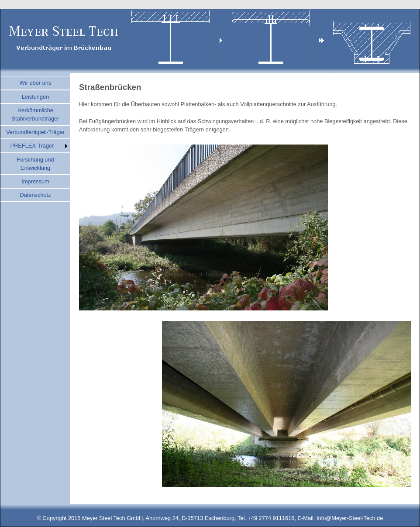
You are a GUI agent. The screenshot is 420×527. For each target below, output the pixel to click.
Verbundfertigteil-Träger (35, 132)
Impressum (35, 181)
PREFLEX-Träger (32, 146)
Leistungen (36, 97)
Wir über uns (36, 83)
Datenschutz (35, 195)
